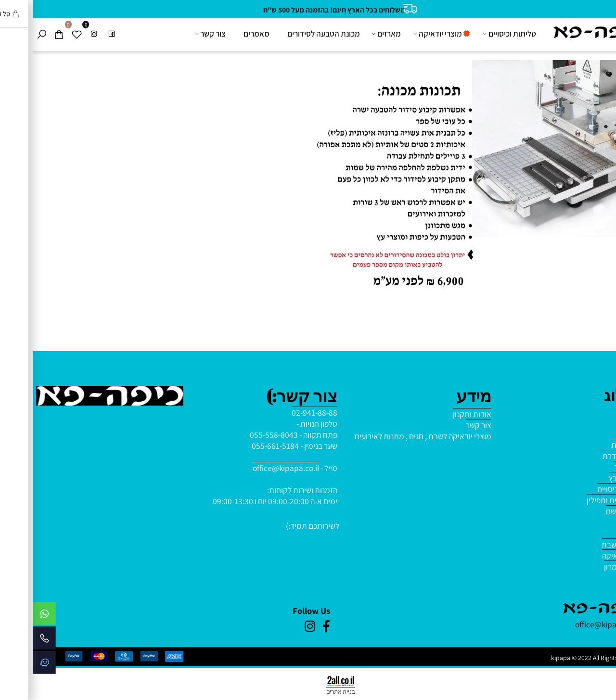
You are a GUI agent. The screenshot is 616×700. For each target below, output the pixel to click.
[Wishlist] (44, 34)
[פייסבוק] (79, 34)
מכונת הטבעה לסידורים (291, 33)
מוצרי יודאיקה (410, 34)
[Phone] (12, 640)
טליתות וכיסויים (477, 34)
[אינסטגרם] (61, 34)
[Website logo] (564, 32)
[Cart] (26, 34)
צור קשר (178, 34)
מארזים (354, 34)
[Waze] (12, 665)
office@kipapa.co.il (253, 468)
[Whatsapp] (12, 616)
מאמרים (224, 33)
